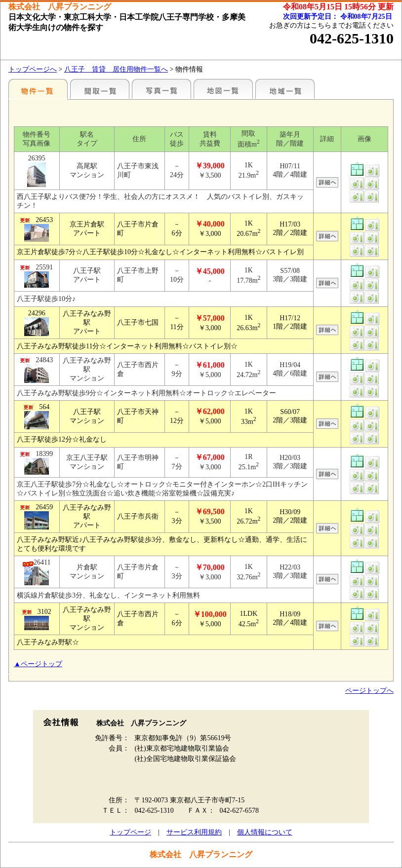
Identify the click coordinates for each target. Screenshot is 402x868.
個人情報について (265, 832)
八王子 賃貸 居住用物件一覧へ (116, 69)
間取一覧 (100, 89)
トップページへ (33, 69)
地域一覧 (285, 89)
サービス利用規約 (194, 832)
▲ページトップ (38, 664)
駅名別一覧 (38, 89)
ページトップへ (369, 691)
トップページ (130, 832)
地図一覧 (223, 89)
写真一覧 (161, 89)
